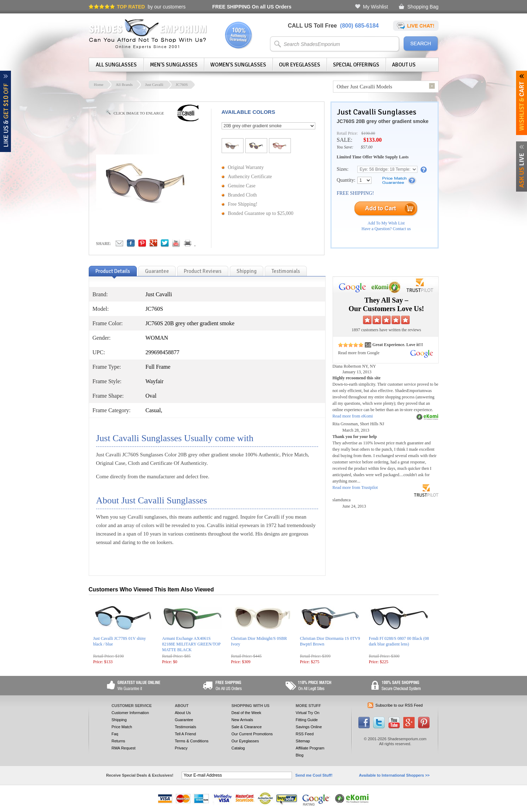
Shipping (119, 720)
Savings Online (309, 727)
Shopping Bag (423, 7)
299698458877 (163, 352)
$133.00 (373, 140)
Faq (115, 734)
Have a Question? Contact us (386, 229)
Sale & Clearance (247, 727)
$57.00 (367, 147)
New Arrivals (242, 720)
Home (99, 84)
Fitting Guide (307, 720)
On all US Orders (252, 7)
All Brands (124, 84)
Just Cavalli (154, 84)
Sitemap (303, 741)
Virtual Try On (308, 713)
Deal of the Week (246, 713)
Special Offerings (356, 65)
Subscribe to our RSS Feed (399, 705)
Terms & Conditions (191, 741)
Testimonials (185, 727)
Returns (119, 741)
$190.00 (368, 133)
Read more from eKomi (353, 416)
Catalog (238, 748)
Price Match (122, 727)
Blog (300, 755)
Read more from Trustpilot (355, 487)
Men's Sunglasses (174, 65)
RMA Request (124, 748)
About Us (404, 65)
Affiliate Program (310, 748)
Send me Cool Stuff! (314, 775)
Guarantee (184, 720)
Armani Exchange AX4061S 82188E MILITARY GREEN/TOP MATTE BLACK (191, 644)
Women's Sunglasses (238, 65)
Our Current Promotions (252, 734)
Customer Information (130, 713)
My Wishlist (376, 7)
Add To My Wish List (386, 223)
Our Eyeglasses (300, 65)
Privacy (181, 748)
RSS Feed (305, 734)
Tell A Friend (185, 734)
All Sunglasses (116, 65)
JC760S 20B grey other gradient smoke (383, 121)
